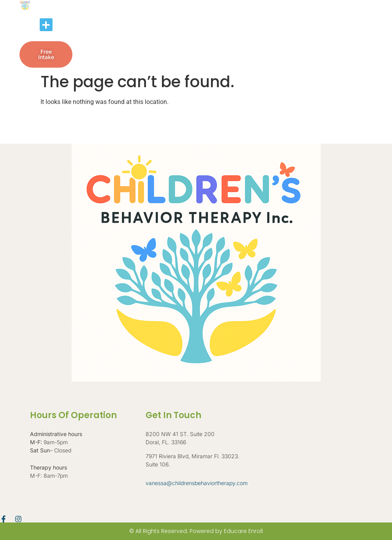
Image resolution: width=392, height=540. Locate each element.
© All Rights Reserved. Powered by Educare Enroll (196, 531)
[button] (46, 25)
